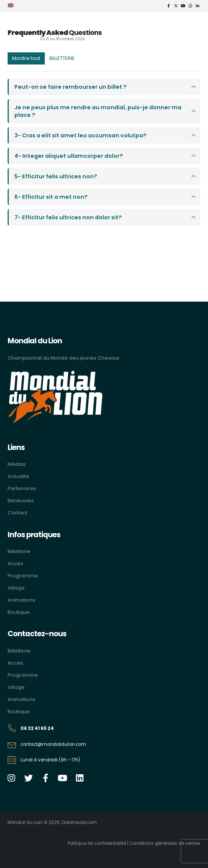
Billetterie (19, 551)
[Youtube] (183, 6)
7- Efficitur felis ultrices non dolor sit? (68, 217)
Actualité (18, 476)
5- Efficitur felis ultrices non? (56, 176)
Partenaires (22, 488)
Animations (21, 600)
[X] (176, 6)
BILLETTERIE (62, 58)
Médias (17, 464)
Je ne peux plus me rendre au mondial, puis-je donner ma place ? (98, 111)
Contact (17, 513)
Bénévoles (21, 501)
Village (16, 588)
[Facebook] (169, 6)
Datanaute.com (79, 822)
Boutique (19, 612)
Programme (23, 576)
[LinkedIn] (197, 6)
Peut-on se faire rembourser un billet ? (71, 87)
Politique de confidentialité (97, 843)
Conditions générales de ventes (165, 843)
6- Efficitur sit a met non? (51, 197)
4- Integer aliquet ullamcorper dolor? (69, 156)
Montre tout (26, 58)
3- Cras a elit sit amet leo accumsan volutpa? (80, 135)
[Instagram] (190, 6)
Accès (15, 564)
